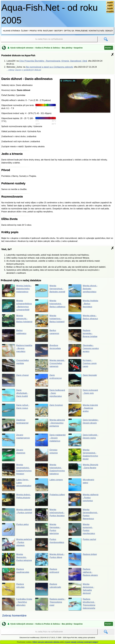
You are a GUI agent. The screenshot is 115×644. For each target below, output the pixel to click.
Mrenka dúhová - (50, 560)
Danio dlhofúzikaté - (15, 395)
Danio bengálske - (83, 425)
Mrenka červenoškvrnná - (83, 515)
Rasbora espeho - (50, 605)
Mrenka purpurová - (82, 530)
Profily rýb (36, 31)
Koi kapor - (83, 365)
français (110, 8)
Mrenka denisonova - (81, 590)
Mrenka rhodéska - (83, 306)
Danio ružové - (16, 410)
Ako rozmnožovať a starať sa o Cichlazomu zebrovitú (49, 67)
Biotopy (59, 31)
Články (25, 31)
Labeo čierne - (17, 485)
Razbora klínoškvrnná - (82, 605)
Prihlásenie (81, 31)
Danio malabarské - (48, 440)
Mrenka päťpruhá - (50, 425)
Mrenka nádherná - (83, 500)
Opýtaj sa (69, 31)
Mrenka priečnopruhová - (50, 515)
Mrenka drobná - (17, 500)
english (110, 5)
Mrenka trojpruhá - (83, 410)
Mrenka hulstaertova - (50, 321)
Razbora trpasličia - (14, 350)
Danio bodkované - (50, 395)
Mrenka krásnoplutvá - (50, 306)
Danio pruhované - (83, 395)
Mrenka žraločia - (17, 291)
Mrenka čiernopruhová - (50, 291)
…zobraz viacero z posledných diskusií (24, 70)
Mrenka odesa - (83, 321)
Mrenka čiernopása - (48, 530)
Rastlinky (48, 31)
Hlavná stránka (11, 31)
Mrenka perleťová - (17, 545)
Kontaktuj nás (96, 31)
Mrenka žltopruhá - (83, 470)
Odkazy (109, 31)
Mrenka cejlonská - (17, 515)
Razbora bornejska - (83, 336)
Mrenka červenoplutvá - (83, 455)
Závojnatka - (83, 350)
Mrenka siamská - (50, 365)
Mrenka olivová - (83, 291)
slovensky (110, 11)
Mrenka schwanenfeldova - (17, 306)
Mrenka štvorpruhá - (17, 560)
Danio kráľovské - (83, 440)
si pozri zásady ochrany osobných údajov (81, 642)
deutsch (110, 2)
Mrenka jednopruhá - (15, 321)
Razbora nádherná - (83, 575)
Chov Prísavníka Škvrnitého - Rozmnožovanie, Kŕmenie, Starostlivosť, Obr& (53, 61)
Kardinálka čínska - (17, 605)
